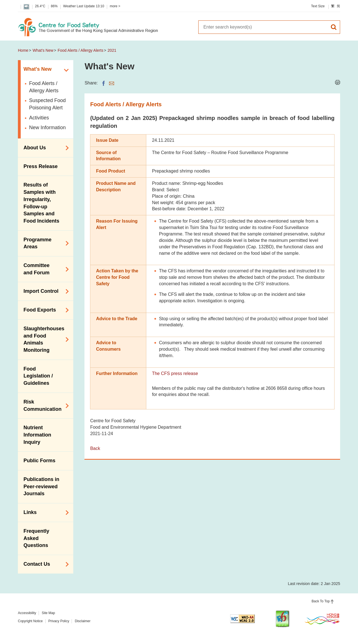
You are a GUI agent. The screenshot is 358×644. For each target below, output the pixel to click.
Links (44, 513)
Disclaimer (83, 621)
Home (23, 50)
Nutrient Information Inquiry (37, 435)
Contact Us (44, 564)
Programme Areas (44, 243)
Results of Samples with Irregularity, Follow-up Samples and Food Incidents (41, 203)
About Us (44, 148)
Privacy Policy (59, 621)
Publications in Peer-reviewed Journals (41, 486)
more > (115, 6)
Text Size (318, 6)
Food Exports (44, 310)
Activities (39, 118)
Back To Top (321, 601)
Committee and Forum (44, 269)
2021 (112, 50)
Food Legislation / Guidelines (38, 376)
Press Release (41, 166)
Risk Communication (44, 405)
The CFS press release (175, 373)
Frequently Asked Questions (36, 538)
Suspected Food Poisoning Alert (47, 104)
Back (95, 448)
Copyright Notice (30, 621)
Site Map (48, 613)
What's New (43, 50)
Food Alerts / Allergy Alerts (80, 50)
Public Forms (39, 461)
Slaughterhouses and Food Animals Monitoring (44, 339)
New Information (47, 128)
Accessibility (27, 613)
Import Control (44, 291)
